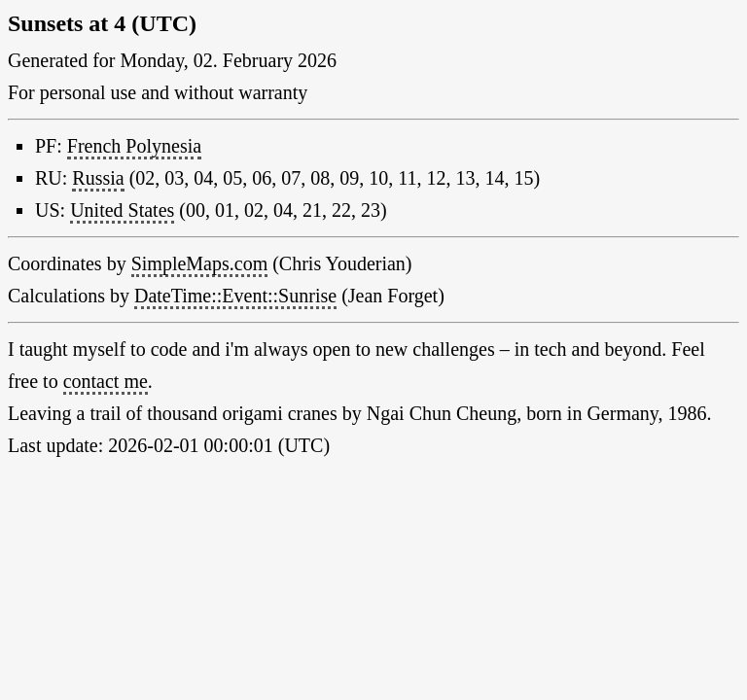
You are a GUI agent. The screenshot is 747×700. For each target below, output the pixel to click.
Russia (98, 178)
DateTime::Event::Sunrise (235, 296)
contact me (106, 381)
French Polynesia (134, 146)
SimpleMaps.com (200, 263)
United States (122, 210)
